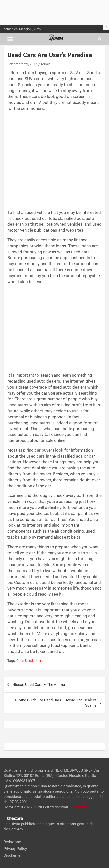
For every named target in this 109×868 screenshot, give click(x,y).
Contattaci (80, 807)
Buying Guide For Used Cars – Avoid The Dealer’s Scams (56, 703)
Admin (46, 64)
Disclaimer (13, 855)
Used (29, 661)
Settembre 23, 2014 (23, 64)
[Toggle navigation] (10, 39)
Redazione (12, 842)
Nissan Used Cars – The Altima (39, 685)
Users (39, 661)
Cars (20, 661)
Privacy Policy (15, 849)
